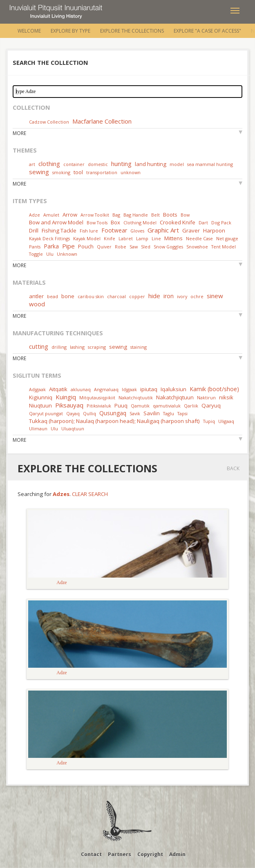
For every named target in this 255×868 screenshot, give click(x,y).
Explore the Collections (132, 31)
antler (36, 296)
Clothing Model (140, 223)
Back (233, 468)
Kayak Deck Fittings (49, 238)
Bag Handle (136, 215)
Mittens (173, 238)
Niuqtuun (40, 405)
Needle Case (199, 238)
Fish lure (89, 231)
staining (139, 347)
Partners (120, 854)
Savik (135, 413)
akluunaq (81, 389)
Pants (35, 247)
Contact (91, 854)
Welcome (29, 31)
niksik (226, 397)
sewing (39, 172)
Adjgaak (37, 389)
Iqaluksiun (173, 389)
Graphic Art (163, 230)
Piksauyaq (69, 405)
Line (156, 238)
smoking (61, 172)
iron (169, 296)
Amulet (51, 215)
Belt (155, 215)
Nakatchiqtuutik (136, 397)
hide (154, 296)
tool (78, 172)
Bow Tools (97, 223)
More (19, 133)
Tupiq (209, 421)
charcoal (116, 296)
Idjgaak (129, 389)
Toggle (36, 254)
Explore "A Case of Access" (207, 31)
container (74, 164)
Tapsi (182, 413)
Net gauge (227, 238)
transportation (102, 172)
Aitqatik (58, 389)
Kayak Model (87, 238)
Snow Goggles (168, 247)
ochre (197, 296)
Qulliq (89, 413)
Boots (170, 215)
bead (53, 296)
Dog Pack (221, 223)
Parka (51, 246)
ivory (182, 296)
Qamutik (140, 406)
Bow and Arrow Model (56, 222)
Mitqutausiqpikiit (97, 397)
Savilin (152, 413)
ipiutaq (149, 389)
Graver (191, 230)
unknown (131, 172)
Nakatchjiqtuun (175, 397)
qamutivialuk (167, 406)
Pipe (68, 246)
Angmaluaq (106, 389)
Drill (34, 230)
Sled (146, 247)
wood (37, 304)
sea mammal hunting (210, 164)
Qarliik (191, 406)
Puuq (121, 405)
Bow (185, 215)
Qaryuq (211, 405)
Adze (35, 215)
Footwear (114, 230)
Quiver (104, 247)
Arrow (70, 215)
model (177, 164)
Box (115, 222)
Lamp (142, 238)
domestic (98, 164)
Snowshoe (197, 247)
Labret (126, 238)
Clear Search (90, 494)
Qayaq (73, 413)
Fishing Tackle (59, 230)
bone (68, 296)
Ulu (50, 254)
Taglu (169, 413)
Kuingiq (66, 397)
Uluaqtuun (73, 428)
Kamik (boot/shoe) (214, 389)
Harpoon (214, 230)
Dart (203, 223)
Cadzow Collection (49, 122)
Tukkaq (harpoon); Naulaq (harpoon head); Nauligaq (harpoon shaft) (114, 421)
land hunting (151, 164)
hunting (121, 164)
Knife (110, 238)
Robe (121, 247)
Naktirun (206, 397)
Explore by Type (70, 31)
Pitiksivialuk (99, 406)
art (32, 164)
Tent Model (224, 247)
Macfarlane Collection (102, 121)
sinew (215, 296)
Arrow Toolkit (95, 215)
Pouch (86, 246)
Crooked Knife (178, 222)
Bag (116, 215)
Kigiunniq (41, 397)
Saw (134, 247)
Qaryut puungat (46, 413)
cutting (39, 346)
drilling (59, 347)
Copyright (150, 854)
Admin (177, 854)
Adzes (61, 494)
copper (137, 296)
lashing (77, 347)
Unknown (67, 254)
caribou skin (91, 296)
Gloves (137, 231)
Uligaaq (226, 421)
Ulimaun (38, 428)
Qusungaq (113, 413)
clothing (49, 164)
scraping (97, 347)
